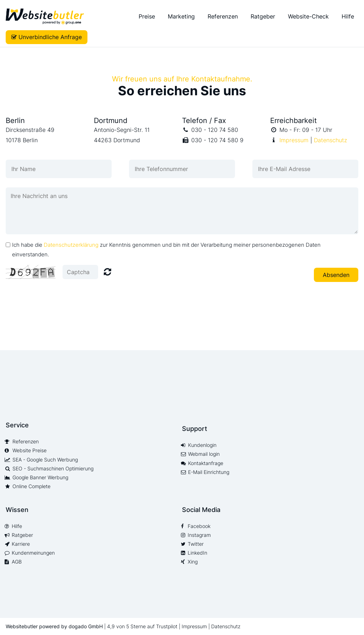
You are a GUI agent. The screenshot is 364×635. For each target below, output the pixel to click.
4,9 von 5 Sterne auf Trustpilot (143, 626)
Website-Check (308, 16)
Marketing (181, 16)
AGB (17, 562)
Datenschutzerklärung (71, 245)
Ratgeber (263, 16)
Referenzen (223, 16)
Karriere (21, 544)
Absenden (336, 275)
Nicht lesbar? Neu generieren (108, 272)
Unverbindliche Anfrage (50, 37)
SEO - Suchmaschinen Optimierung (53, 469)
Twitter (196, 544)
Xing (193, 562)
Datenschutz (330, 140)
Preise (147, 16)
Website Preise (30, 450)
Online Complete (31, 486)
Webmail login (204, 454)
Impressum (294, 140)
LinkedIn (197, 553)
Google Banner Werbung (40, 477)
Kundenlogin (202, 445)
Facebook (199, 526)
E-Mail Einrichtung (209, 472)
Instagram (199, 535)
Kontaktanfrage (206, 463)
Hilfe (348, 16)
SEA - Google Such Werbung (45, 460)
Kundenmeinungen (33, 553)
